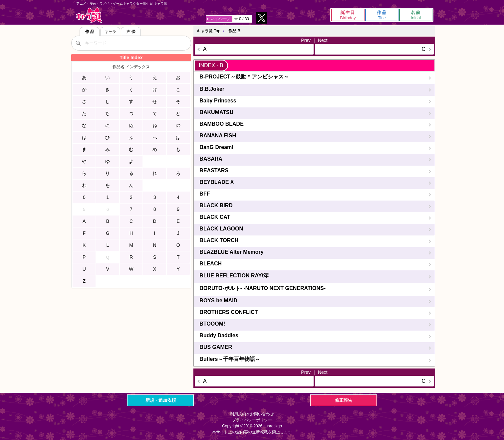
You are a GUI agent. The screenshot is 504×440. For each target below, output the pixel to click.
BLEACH (211, 264)
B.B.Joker (212, 89)
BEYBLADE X (217, 182)
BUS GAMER (216, 347)
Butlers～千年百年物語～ (230, 359)
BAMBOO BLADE (221, 124)
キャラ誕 (89, 15)
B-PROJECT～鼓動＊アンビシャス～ (244, 77)
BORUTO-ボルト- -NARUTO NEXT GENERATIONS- (262, 288)
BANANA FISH (218, 136)
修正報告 (344, 400)
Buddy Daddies (219, 335)
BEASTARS (214, 170)
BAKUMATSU (216, 112)
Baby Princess (218, 101)
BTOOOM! (212, 324)
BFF (205, 194)
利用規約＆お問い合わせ (252, 414)
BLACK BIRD (216, 205)
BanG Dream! (216, 147)
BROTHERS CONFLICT (229, 312)
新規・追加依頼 (161, 400)
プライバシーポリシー (252, 420)
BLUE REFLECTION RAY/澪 (234, 276)
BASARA (211, 159)
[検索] (78, 43)
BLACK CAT (215, 217)
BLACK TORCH (219, 240)
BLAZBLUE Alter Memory (231, 252)
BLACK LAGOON (221, 229)
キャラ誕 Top (209, 31)
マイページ (220, 19)
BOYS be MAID (218, 300)
